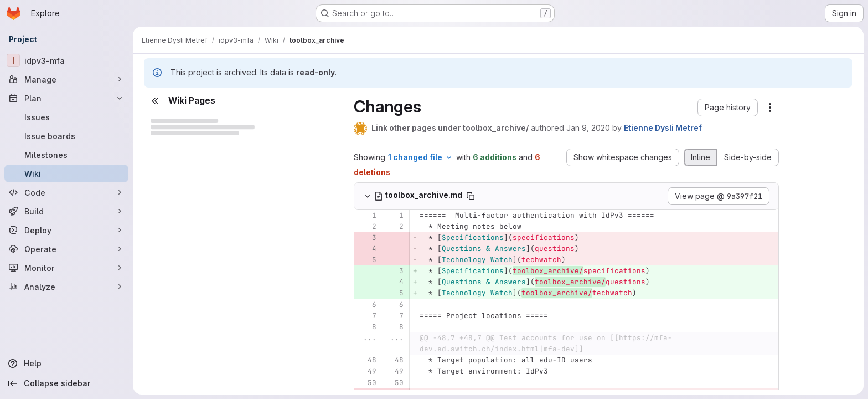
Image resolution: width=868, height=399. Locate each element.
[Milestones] (66, 155)
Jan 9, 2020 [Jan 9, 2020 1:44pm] (588, 128)
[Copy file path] (471, 196)
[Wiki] (66, 173)
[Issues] (66, 117)
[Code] (66, 192)
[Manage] (66, 79)
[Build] (66, 211)
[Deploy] (66, 230)
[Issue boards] (66, 136)
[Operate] (66, 249)
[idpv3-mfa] (66, 60)
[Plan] (66, 98)
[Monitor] (66, 268)
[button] (728, 108)
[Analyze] (66, 287)
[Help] (66, 364)
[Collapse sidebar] (66, 383)
